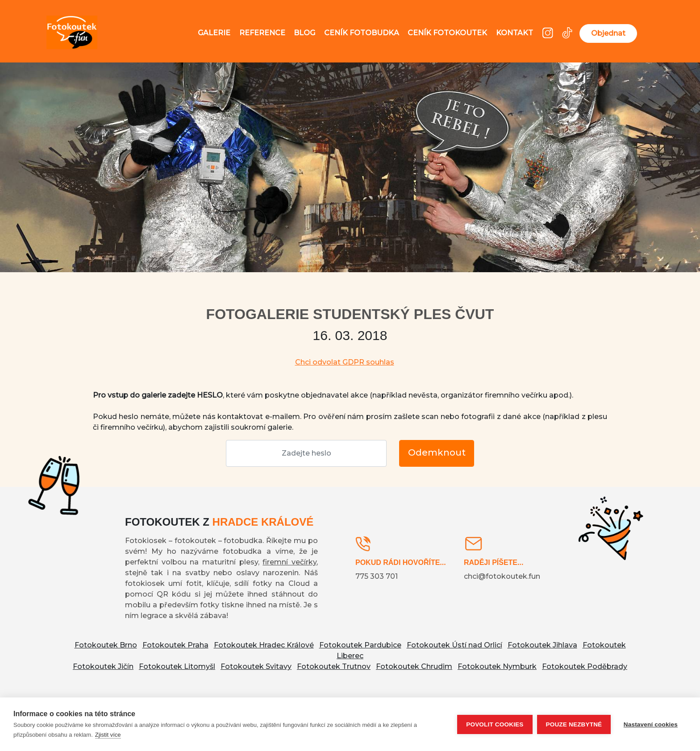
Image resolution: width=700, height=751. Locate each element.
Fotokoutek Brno (106, 645)
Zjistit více (108, 735)
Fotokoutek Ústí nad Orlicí (454, 645)
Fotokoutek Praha (175, 645)
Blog (304, 33)
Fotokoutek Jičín (103, 666)
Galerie (214, 33)
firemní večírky (290, 562)
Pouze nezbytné (573, 724)
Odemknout (437, 452)
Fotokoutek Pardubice (360, 645)
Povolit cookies (494, 724)
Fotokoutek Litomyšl (177, 666)
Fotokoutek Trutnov (334, 666)
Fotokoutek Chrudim (414, 666)
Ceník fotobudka (362, 33)
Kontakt (515, 33)
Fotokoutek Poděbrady (585, 666)
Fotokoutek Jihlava (542, 645)
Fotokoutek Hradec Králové (264, 645)
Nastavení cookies (651, 724)
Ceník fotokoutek (447, 33)
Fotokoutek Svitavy (256, 666)
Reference (262, 33)
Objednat (608, 33)
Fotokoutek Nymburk (497, 666)
